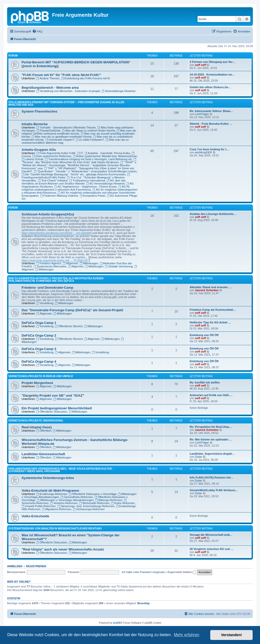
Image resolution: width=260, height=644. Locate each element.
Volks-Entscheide (35, 516)
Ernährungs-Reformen (52, 494)
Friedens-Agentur (49, 263)
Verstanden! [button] (232, 635)
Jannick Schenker (207, 290)
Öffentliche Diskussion (52, 412)
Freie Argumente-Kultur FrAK (56, 153)
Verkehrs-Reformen (64, 503)
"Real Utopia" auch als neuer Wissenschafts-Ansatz (63, 549)
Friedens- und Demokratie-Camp (47, 288)
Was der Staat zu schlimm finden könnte (88, 131)
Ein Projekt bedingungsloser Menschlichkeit (57, 408)
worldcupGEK (204, 152)
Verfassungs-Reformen (89, 509)
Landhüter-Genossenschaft (43, 454)
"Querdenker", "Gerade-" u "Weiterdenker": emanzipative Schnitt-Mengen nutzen (85, 171)
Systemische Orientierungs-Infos (48, 478)
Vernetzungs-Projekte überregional (36, 421)
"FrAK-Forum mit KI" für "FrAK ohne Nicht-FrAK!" (61, 75)
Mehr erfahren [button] (186, 635)
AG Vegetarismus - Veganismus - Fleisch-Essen (85, 187)
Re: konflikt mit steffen (205, 382)
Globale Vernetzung (119, 266)
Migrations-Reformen (57, 509)
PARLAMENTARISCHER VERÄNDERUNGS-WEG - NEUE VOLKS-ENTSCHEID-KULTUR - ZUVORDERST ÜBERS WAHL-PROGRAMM (61, 470)
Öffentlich (44, 431)
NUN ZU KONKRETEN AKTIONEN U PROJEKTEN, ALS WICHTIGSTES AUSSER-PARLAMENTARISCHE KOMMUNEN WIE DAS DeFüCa (56, 280)
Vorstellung (45, 303)
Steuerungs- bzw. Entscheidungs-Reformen (86, 506)
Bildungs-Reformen (109, 500)
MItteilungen (78, 412)
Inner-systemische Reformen (52, 156)
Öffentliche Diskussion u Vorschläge (93, 494)
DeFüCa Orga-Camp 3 (39, 349)
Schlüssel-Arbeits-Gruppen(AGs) (48, 214)
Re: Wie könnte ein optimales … (211, 439)
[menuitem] (37, 31)
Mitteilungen (89, 263)
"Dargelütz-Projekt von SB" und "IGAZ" (53, 395)
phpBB (117, 623)
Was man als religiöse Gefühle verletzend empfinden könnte (79, 132)
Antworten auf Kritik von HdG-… (211, 395)
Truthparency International (87, 180)
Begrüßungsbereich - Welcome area (50, 88)
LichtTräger (202, 114)
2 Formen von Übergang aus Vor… (213, 62)
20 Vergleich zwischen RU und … (212, 549)
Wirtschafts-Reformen (94, 503)
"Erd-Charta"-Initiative (53, 180)
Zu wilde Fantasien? (90, 140)
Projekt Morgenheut (37, 383)
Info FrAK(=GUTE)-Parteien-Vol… (212, 477)
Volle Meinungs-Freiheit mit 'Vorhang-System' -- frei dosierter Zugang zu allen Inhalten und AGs (66, 104)
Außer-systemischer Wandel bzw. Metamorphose (105, 156)
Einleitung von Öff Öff (204, 335)
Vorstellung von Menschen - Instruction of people (68, 91)
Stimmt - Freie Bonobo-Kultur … (211, 124)
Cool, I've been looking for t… (209, 149)
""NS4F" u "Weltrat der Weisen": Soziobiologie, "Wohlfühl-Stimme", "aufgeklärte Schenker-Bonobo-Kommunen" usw (79, 165)
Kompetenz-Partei (93, 196)
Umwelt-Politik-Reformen (39, 506)
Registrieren (36, 566)
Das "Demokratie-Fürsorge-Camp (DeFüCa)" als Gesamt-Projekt (72, 310)
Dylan (199, 457)
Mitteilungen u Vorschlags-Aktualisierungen (65, 500)
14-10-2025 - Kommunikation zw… (212, 75)
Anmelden (15, 566)
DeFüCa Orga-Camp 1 (39, 323)
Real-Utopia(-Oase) (37, 427)
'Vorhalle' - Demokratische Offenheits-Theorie (66, 127)
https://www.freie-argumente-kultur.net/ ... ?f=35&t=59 (55, 260)
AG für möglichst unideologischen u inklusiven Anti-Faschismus (76, 188)
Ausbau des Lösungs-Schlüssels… (213, 214)
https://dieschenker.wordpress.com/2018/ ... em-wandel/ (56, 233)
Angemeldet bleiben (182, 572)
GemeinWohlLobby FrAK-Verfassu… (214, 490)
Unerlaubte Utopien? (60, 140)
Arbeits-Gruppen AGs (39, 150)
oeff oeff (200, 65)
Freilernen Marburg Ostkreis (59, 196)
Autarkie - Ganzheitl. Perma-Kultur (107, 153)
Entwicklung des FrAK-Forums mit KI (86, 78)
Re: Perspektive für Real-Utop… (211, 427)
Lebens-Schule (32, 159)
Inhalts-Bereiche (35, 124)
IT (80, 153)
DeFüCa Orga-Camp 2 (39, 335)
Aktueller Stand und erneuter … (211, 287)
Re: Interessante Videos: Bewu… (212, 111)
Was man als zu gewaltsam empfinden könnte (62, 137)
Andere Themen (48, 78)
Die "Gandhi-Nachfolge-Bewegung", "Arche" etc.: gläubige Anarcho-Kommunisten (74, 174)
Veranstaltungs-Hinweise (119, 91)
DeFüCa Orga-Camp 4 (39, 362)
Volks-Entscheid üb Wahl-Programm (50, 491)
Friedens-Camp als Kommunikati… (213, 310)
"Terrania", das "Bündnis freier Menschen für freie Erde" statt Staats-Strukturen (79, 161)
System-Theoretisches (39, 111)
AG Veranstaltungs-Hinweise (105, 183)
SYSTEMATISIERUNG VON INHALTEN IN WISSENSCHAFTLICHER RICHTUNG (55, 529)
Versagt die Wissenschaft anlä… (211, 535)
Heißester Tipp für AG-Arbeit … (210, 322)
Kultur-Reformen (123, 503)
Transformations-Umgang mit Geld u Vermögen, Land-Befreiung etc (88, 159)
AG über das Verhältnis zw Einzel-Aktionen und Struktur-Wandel (74, 182)
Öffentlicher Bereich (69, 326)
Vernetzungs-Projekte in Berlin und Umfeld (41, 376)
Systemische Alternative (50, 266)
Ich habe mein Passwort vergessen (144, 572)
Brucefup (143, 603)
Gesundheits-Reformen (77, 497)
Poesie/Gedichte (48, 131)
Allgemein (70, 263)
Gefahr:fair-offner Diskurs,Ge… (210, 87)
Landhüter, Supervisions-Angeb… (212, 454)
